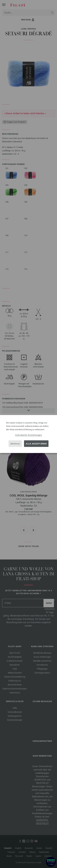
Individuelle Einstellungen (28, 435)
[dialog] (28, 434)
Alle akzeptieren (36, 444)
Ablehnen (15, 444)
